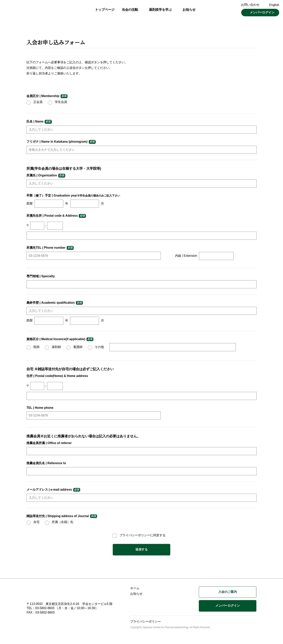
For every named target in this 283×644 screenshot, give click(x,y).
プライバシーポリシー (135, 535)
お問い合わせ (250, 5)
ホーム (135, 588)
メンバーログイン (262, 12)
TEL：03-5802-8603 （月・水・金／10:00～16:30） (63, 608)
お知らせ (189, 10)
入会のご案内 (228, 592)
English (274, 5)
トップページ (105, 10)
